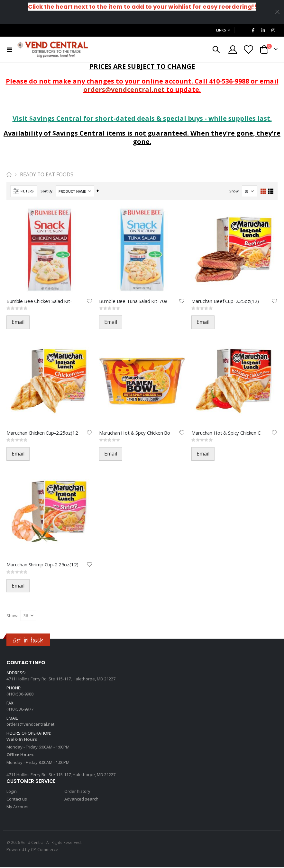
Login (12, 792)
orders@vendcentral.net (124, 89)
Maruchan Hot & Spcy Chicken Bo (135, 433)
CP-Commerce (45, 850)
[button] (89, 301)
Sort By (46, 191)
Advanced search (81, 800)
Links (221, 30)
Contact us (17, 800)
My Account (18, 807)
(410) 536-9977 (20, 710)
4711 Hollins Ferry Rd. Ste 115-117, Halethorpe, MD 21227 (61, 679)
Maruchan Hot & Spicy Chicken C (226, 433)
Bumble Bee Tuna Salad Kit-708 (133, 301)
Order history (77, 792)
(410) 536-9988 (20, 695)
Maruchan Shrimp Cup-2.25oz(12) (42, 565)
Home (9, 174)
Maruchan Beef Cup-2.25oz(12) (225, 301)
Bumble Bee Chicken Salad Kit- (39, 301)
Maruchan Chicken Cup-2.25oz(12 (42, 433)
